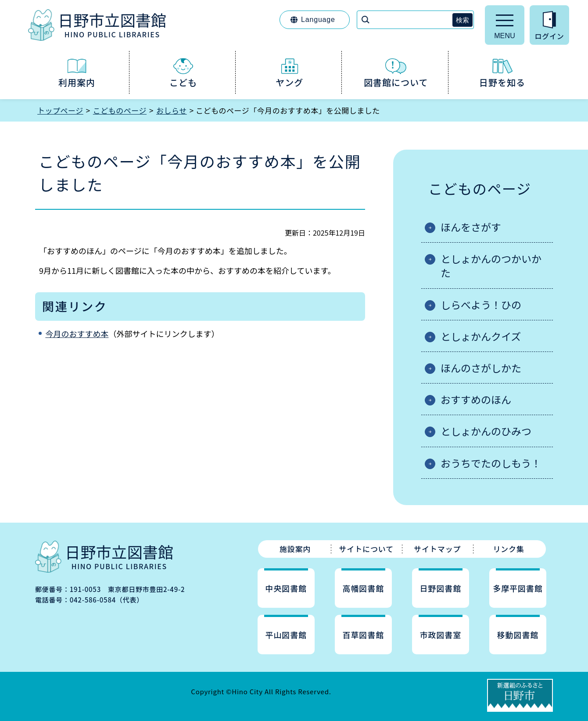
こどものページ (120, 110)
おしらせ (172, 110)
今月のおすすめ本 (77, 334)
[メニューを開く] (505, 25)
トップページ (60, 110)
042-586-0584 (93, 600)
